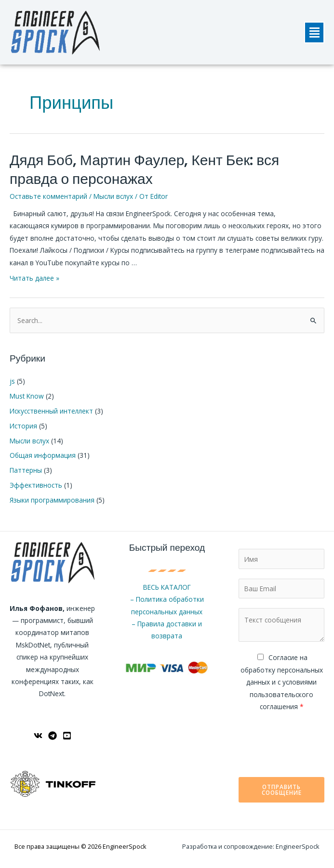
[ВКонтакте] (38, 736)
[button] (314, 32)
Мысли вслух (113, 196)
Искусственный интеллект (51, 411)
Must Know (27, 396)
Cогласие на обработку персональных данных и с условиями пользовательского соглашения (282, 682)
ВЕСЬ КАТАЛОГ (167, 587)
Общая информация (43, 455)
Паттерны (26, 470)
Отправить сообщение (282, 790)
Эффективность (36, 485)
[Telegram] (53, 736)
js (12, 381)
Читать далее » (34, 278)
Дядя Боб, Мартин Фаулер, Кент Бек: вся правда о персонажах (144, 170)
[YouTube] (67, 736)
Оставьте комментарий (48, 196)
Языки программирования (52, 500)
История (23, 426)
